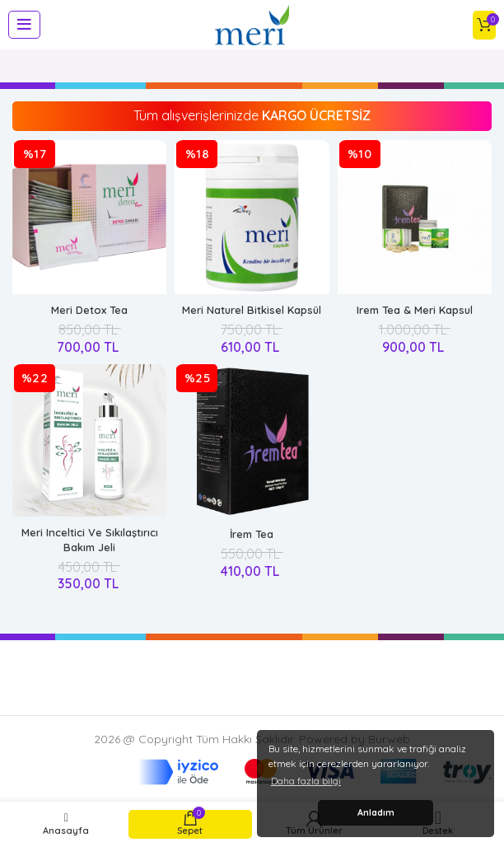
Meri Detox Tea (89, 310)
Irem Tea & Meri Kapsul (415, 310)
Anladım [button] (376, 812)
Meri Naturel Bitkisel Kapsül (252, 310)
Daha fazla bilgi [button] (306, 781)
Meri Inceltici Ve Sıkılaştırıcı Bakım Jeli (90, 540)
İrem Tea (252, 534)
